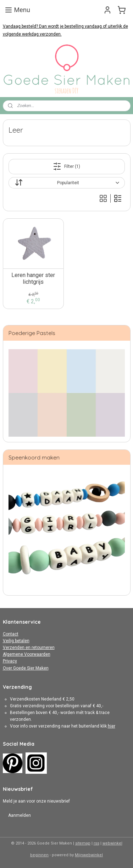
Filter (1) (66, 166)
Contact (11, 634)
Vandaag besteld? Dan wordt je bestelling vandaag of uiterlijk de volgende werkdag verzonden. (65, 30)
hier (112, 726)
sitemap (83, 843)
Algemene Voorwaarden (27, 654)
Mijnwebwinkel (89, 855)
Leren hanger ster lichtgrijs (33, 278)
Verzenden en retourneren (29, 648)
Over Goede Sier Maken (26, 668)
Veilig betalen (16, 641)
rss (96, 843)
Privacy (10, 661)
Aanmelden (20, 815)
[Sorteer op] (67, 183)
